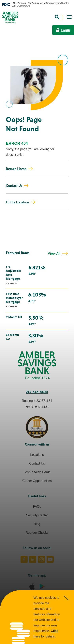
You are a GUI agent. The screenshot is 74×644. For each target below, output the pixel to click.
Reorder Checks (37, 533)
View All (54, 253)
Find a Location (17, 202)
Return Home (16, 169)
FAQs (37, 507)
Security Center (37, 515)
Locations (37, 455)
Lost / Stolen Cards (37, 472)
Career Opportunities (37, 481)
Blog (37, 524)
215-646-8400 (37, 392)
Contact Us (14, 186)
